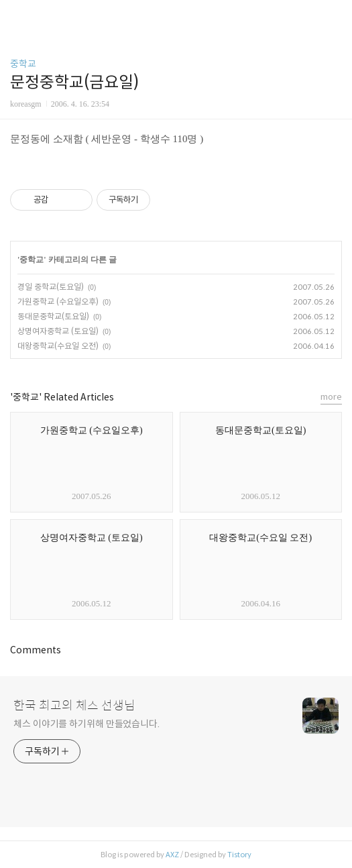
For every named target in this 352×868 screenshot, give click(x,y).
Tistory (239, 855)
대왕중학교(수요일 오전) (58, 346)
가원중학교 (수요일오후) (58, 302)
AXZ (172, 855)
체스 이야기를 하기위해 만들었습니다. (86, 724)
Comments (36, 650)
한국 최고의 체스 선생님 (74, 706)
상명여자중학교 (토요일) (58, 331)
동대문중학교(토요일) (53, 316)
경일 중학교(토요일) (51, 287)
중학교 (23, 64)
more (331, 397)
